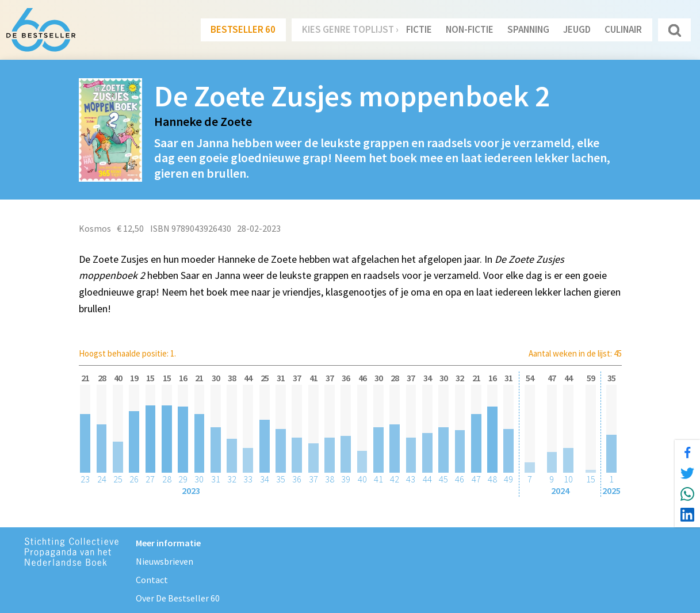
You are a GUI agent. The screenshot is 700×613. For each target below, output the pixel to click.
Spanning (528, 29)
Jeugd (577, 29)
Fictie (419, 29)
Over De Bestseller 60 (178, 598)
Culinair (623, 29)
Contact (152, 580)
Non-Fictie (470, 29)
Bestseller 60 (243, 29)
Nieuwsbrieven (165, 561)
